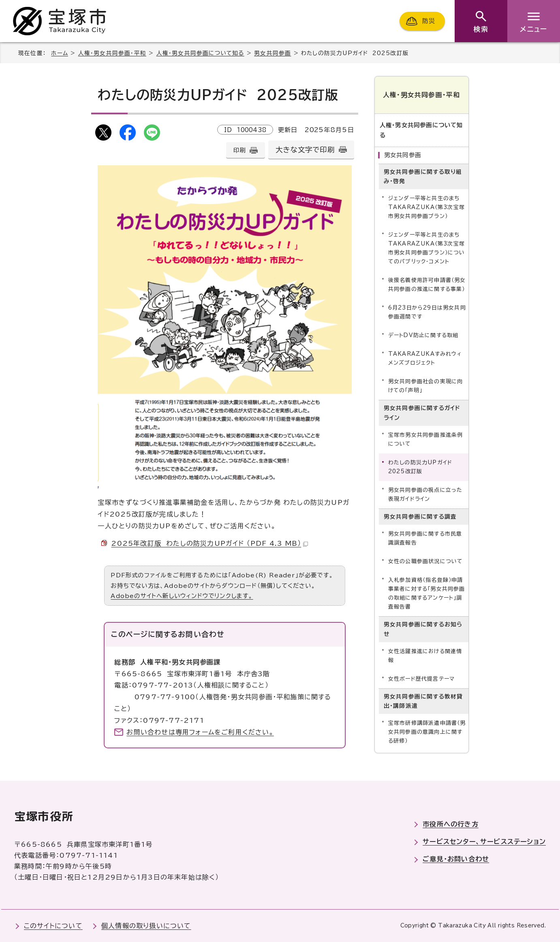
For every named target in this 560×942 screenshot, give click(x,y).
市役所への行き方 (451, 824)
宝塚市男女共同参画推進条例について (426, 439)
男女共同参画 (273, 53)
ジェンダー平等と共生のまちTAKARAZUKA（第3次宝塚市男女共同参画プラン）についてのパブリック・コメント (427, 248)
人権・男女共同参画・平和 (112, 53)
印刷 (239, 150)
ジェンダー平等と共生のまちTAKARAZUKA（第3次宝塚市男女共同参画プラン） (426, 207)
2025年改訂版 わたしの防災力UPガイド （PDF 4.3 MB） (209, 543)
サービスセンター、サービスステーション (484, 842)
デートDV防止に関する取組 (423, 335)
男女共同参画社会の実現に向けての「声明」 (426, 386)
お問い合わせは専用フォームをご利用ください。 (200, 732)
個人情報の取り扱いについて (146, 926)
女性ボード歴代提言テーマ (421, 679)
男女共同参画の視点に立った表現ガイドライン (425, 494)
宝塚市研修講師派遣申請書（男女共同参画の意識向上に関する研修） (427, 732)
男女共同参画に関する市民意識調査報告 (425, 538)
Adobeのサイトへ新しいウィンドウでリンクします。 (182, 596)
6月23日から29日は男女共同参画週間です (427, 312)
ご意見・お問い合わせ (456, 859)
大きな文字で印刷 (305, 150)
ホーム (60, 53)
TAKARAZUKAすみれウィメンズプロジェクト (425, 358)
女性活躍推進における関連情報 (425, 656)
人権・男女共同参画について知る (200, 53)
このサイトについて (53, 926)
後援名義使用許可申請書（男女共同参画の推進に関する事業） (427, 285)
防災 (429, 21)
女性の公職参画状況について (426, 561)
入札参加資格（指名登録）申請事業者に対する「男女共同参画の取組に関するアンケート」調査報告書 (427, 593)
